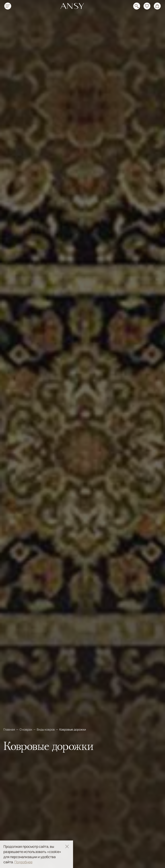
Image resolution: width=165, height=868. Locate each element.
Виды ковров (46, 729)
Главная (10, 729)
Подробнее (23, 862)
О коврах (26, 729)
